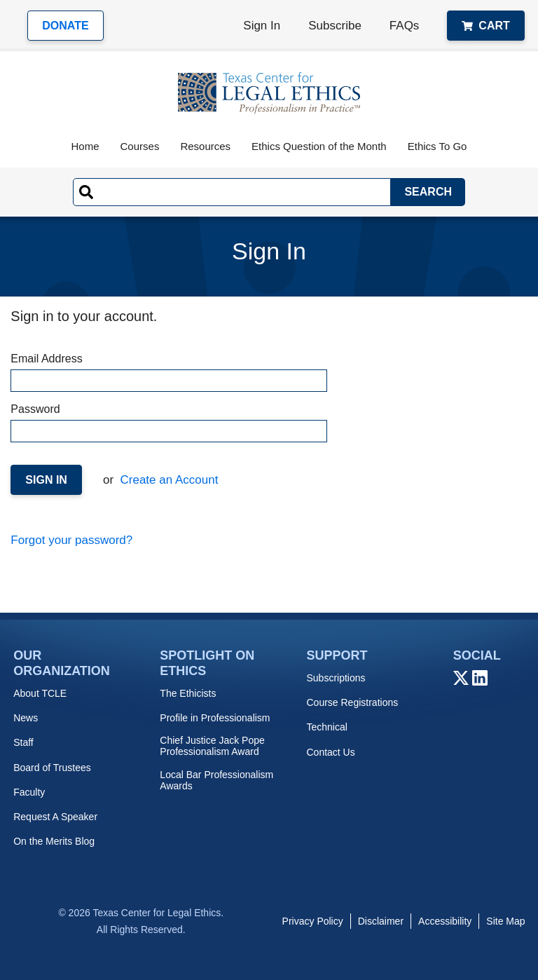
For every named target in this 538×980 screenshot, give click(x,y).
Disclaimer (381, 921)
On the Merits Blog (54, 841)
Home (85, 146)
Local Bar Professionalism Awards (216, 780)
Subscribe (335, 26)
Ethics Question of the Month (319, 146)
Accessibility (445, 921)
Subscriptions (336, 678)
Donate (65, 26)
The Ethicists (188, 693)
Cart (485, 26)
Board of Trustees (52, 768)
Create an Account (168, 480)
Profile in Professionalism (215, 718)
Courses (140, 146)
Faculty (29, 792)
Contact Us (330, 752)
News (26, 718)
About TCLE (40, 693)
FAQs (405, 26)
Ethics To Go (437, 146)
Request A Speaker (55, 817)
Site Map (505, 921)
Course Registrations (352, 702)
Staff (23, 742)
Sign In (262, 26)
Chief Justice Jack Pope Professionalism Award (212, 746)
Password (168, 423)
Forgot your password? (71, 540)
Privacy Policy (313, 921)
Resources (205, 146)
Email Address (168, 372)
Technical (326, 727)
